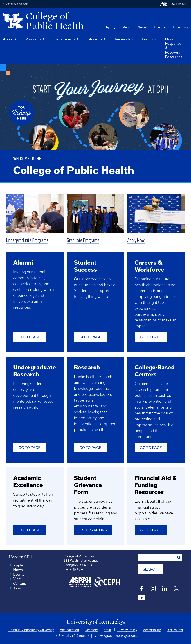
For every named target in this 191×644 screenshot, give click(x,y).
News (142, 27)
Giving (149, 39)
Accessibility (152, 630)
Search (181, 4)
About (10, 39)
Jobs (17, 588)
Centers (20, 583)
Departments (66, 39)
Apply (110, 27)
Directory (180, 27)
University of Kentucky (17, 4)
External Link (93, 530)
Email (108, 630)
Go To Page (90, 337)
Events (160, 27)
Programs (35, 39)
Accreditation (69, 630)
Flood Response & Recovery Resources (174, 48)
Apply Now (136, 241)
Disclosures (175, 630)
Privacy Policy (127, 630)
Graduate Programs (83, 241)
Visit (126, 27)
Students (97, 39)
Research (124, 39)
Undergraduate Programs (27, 241)
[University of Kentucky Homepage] (95, 622)
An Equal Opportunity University (31, 630)
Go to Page (29, 337)
